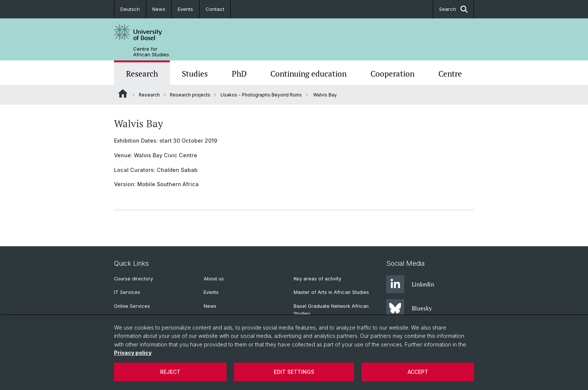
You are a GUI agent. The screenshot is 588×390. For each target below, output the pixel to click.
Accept (418, 372)
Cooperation (392, 74)
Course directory (133, 279)
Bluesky (409, 308)
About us (214, 279)
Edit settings (294, 372)
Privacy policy (133, 353)
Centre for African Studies (151, 52)
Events (185, 9)
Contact (215, 9)
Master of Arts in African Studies (331, 292)
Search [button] (453, 9)
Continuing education (308, 74)
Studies (195, 74)
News (159, 9)
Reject (170, 372)
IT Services (127, 292)
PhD (239, 74)
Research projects (190, 95)
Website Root (123, 93)
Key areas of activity (317, 279)
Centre (450, 74)
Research (142, 74)
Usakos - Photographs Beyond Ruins (261, 95)
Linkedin (410, 284)
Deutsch (130, 9)
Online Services (132, 306)
